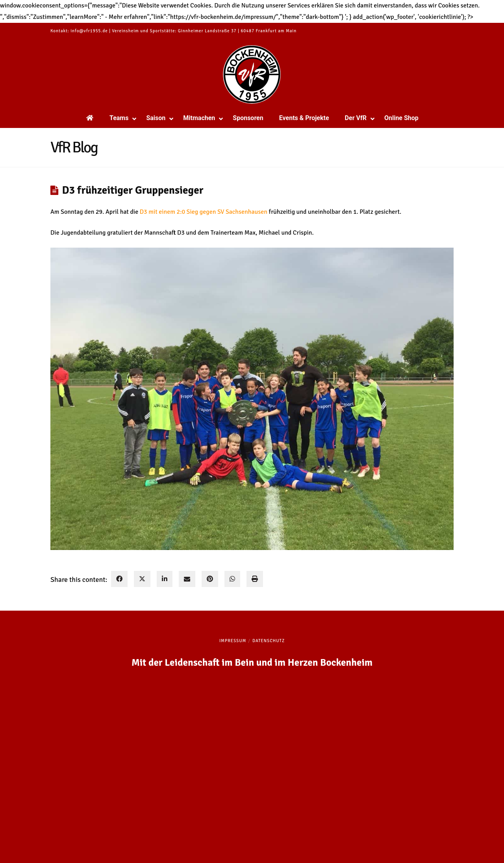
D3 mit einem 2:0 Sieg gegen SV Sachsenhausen (204, 212)
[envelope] (187, 579)
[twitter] (142, 579)
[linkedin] (165, 579)
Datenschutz (269, 641)
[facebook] (119, 579)
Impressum (233, 641)
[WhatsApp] (232, 579)
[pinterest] (210, 579)
